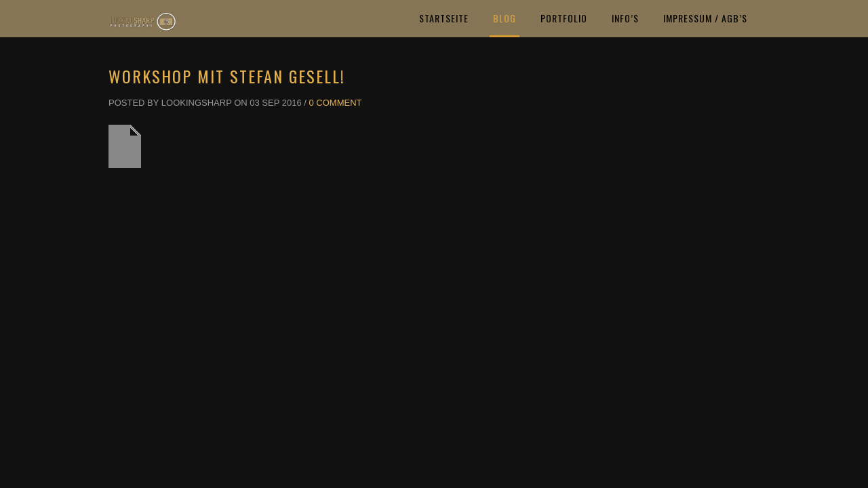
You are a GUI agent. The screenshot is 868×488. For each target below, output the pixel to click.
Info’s (625, 18)
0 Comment (336, 103)
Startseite (444, 18)
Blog (505, 18)
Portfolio (564, 18)
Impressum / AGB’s (705, 18)
